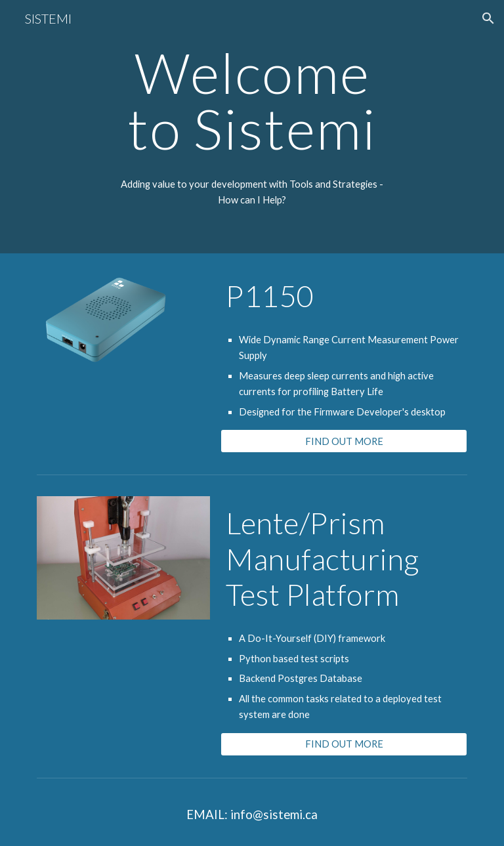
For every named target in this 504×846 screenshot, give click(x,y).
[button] (488, 18)
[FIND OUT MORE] (344, 441)
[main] (252, 127)
